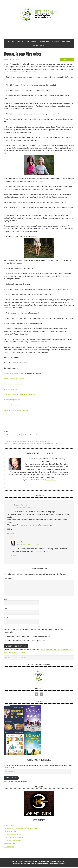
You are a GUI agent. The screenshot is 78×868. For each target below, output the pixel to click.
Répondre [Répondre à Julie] (14, 557)
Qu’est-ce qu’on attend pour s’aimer (17, 411)
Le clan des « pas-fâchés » (13, 842)
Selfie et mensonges (11, 390)
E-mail (6, 609)
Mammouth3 (62, 863)
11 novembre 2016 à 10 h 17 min (26, 509)
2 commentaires (67, 60)
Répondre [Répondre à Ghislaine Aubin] (11, 534)
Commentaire (9, 579)
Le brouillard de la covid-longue (14, 839)
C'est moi (16, 442)
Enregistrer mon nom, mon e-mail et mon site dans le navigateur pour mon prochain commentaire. (34, 632)
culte (29, 444)
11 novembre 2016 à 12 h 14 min (29, 546)
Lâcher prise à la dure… (12, 832)
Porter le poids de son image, (14, 374)
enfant (34, 444)
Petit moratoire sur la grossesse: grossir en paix (21, 395)
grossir (40, 444)
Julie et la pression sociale (29, 442)
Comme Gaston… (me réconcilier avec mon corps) (21, 829)
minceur (51, 444)
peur (56, 444)
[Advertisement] (41, 31)
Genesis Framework (43, 864)
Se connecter (61, 864)
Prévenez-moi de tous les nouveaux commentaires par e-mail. (28, 637)
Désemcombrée (9, 826)
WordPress (53, 864)
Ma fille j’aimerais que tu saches (15, 380)
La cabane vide (9, 848)
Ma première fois (9, 845)
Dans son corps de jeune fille (14, 385)
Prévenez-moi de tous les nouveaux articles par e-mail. (25, 642)
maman (45, 444)
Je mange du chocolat (12, 406)
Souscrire (11, 779)
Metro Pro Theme (29, 864)
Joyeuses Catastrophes (39, 14)
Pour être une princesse (12, 401)
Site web (7, 619)
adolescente (17, 444)
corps (24, 444)
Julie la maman (45, 442)
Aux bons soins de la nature (13, 836)
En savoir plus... (50, 481)
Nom (6, 600)
